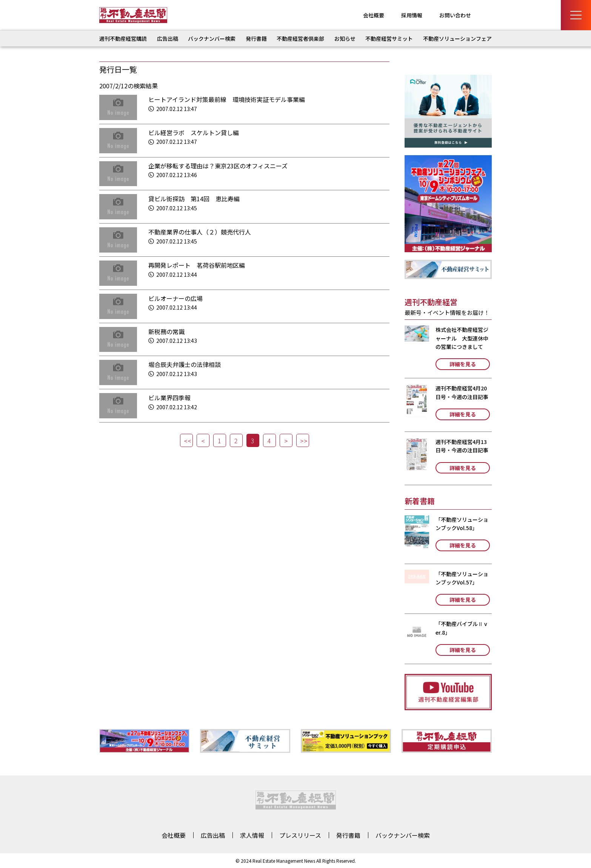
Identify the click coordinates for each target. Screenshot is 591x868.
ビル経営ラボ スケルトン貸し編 (194, 133)
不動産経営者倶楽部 (300, 39)
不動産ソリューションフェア (457, 39)
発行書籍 (256, 39)
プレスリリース (300, 835)
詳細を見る (463, 364)
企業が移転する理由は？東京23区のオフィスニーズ (218, 166)
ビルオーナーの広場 (175, 298)
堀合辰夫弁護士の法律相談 (185, 364)
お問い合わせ (455, 15)
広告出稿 (168, 39)
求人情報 (252, 835)
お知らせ (345, 39)
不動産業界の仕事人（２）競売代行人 (200, 232)
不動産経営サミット (389, 39)
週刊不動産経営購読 (123, 39)
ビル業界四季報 (169, 398)
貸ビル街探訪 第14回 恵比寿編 (194, 199)
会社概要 (374, 15)
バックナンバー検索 (212, 39)
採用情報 (412, 15)
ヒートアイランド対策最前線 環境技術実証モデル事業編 (227, 99)
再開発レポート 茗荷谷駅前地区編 (197, 265)
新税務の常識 (166, 331)
